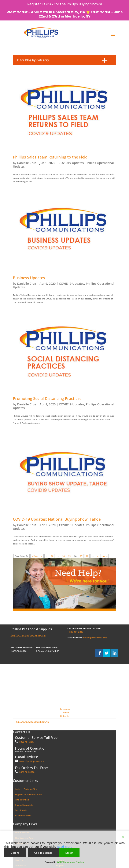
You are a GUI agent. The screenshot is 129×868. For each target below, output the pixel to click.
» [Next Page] (98, 556)
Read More (65, 847)
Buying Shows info (24, 805)
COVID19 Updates (71, 163)
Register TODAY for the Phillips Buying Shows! (65, 4)
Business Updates (29, 278)
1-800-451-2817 (75, 632)
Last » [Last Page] (104, 556)
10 (52, 556)
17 (81, 556)
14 (63, 556)
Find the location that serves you (33, 721)
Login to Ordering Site (26, 789)
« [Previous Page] (42, 556)
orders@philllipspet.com (31, 761)
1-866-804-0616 (27, 772)
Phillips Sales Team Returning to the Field (50, 157)
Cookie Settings (43, 853)
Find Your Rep (22, 800)
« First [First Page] (35, 556)
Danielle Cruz (27, 163)
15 (69, 556)
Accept (69, 853)
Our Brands (21, 810)
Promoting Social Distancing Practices (47, 398)
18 (87, 556)
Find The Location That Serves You (28, 635)
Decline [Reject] (15, 853)
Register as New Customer (28, 794)
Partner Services (23, 815)
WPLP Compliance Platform (71, 862)
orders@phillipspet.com (95, 638)
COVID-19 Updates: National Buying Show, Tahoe (57, 519)
